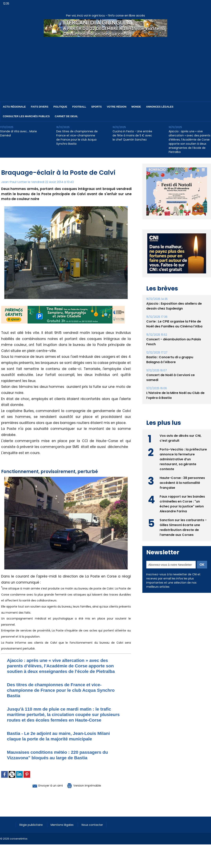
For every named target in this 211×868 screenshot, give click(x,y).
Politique (60, 107)
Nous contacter (94, 830)
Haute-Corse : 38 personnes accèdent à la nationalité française (182, 483)
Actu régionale (14, 107)
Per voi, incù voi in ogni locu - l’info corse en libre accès (105, 15)
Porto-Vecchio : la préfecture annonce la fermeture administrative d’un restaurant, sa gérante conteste (183, 459)
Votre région (117, 107)
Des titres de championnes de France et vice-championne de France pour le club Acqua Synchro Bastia (77, 138)
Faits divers (40, 107)
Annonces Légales (160, 107)
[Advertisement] (105, 66)
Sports (96, 107)
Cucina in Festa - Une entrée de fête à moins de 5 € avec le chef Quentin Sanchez (132, 135)
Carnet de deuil (66, 116)
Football (79, 107)
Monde (136, 107)
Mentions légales (64, 830)
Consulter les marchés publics (26, 116)
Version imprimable (86, 791)
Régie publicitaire (32, 830)
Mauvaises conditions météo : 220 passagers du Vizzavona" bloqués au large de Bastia (61, 760)
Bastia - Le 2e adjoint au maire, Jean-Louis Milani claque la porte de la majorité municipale (62, 741)
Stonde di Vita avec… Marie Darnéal (19, 133)
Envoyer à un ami (45, 791)
